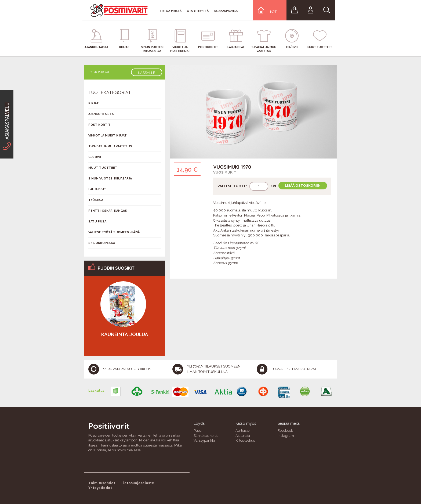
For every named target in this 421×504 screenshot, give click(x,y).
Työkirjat (97, 200)
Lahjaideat (97, 189)
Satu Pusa (97, 222)
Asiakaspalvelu (226, 11)
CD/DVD (95, 157)
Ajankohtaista (101, 114)
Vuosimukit (225, 172)
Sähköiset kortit (206, 436)
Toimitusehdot (102, 483)
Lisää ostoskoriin (303, 186)
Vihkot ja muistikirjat (108, 136)
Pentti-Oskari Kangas (108, 211)
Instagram (286, 436)
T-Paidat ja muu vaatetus (110, 146)
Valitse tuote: (232, 186)
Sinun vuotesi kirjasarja (110, 179)
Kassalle (147, 73)
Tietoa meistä (171, 11)
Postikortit (99, 125)
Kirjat (94, 103)
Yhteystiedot (100, 488)
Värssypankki (204, 440)
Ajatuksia (243, 436)
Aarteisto (242, 431)
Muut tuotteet (103, 168)
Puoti (198, 431)
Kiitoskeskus (245, 440)
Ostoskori (99, 72)
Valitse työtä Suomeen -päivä (114, 232)
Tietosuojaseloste (137, 483)
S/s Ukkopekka (102, 243)
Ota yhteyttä (198, 11)
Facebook (285, 431)
